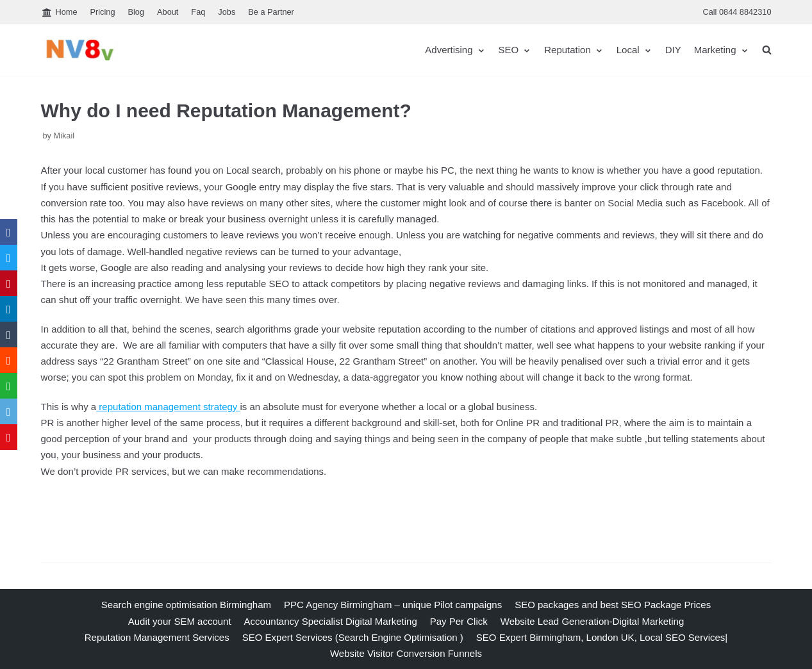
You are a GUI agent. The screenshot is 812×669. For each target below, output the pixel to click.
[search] (767, 50)
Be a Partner (271, 12)
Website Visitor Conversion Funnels (406, 653)
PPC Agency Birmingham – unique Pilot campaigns (393, 605)
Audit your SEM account (180, 621)
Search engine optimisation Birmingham (186, 605)
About (168, 12)
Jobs (227, 12)
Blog (137, 12)
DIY (673, 50)
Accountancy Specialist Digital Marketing (331, 621)
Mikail (64, 136)
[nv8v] (79, 50)
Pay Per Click (459, 621)
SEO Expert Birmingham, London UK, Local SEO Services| (602, 637)
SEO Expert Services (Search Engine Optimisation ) (353, 637)
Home (59, 12)
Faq (198, 12)
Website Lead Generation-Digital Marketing (592, 621)
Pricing (103, 12)
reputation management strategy (168, 407)
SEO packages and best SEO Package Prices (613, 605)
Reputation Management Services (157, 637)
